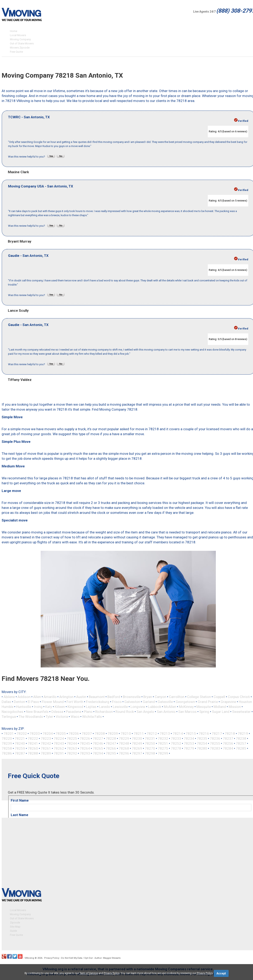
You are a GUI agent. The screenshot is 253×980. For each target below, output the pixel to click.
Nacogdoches (12, 712)
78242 (46, 743)
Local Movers (18, 35)
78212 (152, 734)
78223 (46, 738)
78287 (20, 753)
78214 (178, 734)
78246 (98, 743)
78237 (228, 738)
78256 (228, 743)
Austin (81, 697)
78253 (189, 743)
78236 (215, 738)
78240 (20, 743)
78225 (72, 738)
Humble (8, 707)
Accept (221, 973)
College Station (199, 697)
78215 (191, 734)
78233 (176, 738)
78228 (111, 738)
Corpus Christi (239, 697)
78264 (85, 748)
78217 (217, 734)
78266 (111, 748)
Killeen (60, 707)
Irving (38, 707)
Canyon (160, 697)
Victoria (62, 717)
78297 (137, 753)
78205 (61, 734)
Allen (37, 697)
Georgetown (185, 702)
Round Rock (125, 712)
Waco (75, 717)
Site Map (15, 925)
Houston (245, 702)
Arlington (66, 697)
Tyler (49, 717)
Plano (88, 712)
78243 (59, 743)
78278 (176, 748)
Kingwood (75, 707)
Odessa (57, 712)
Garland (149, 702)
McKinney (186, 707)
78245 (85, 743)
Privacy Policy (52, 956)
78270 (150, 748)
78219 (243, 734)
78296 (124, 753)
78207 (87, 734)
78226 (85, 738)
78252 (176, 743)
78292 (72, 753)
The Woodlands (31, 717)
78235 (202, 738)
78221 (20, 738)
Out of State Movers (22, 43)
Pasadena (74, 712)
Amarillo (50, 697)
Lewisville (120, 707)
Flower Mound (53, 702)
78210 (126, 734)
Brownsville (132, 697)
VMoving (29, 956)
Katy (49, 707)
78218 (230, 734)
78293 (85, 753)
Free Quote (16, 52)
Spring (204, 712)
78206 (74, 734)
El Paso (33, 702)
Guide (13, 929)
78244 (72, 743)
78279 (189, 748)
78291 (59, 753)
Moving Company (20, 39)
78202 (22, 734)
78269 (137, 748)
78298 (150, 753)
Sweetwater (241, 712)
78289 (46, 753)
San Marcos (187, 712)
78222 (33, 738)
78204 (48, 734)
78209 (113, 734)
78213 (165, 734)
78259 (20, 748)
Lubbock (155, 707)
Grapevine (228, 702)
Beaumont (97, 697)
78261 (46, 748)
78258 (7, 748)
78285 (241, 748)
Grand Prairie (208, 702)
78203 (35, 734)
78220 (7, 738)
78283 (215, 748)
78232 (163, 738)
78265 (98, 748)
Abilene (9, 697)
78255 (215, 743)
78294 (98, 753)
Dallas (6, 702)
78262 (59, 748)
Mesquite (204, 707)
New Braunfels (37, 712)
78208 (100, 734)
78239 (7, 743)
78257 (241, 743)
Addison (24, 697)
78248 (124, 743)
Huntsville (24, 707)
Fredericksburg (98, 702)
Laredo (105, 707)
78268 (124, 748)
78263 (72, 748)
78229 (124, 738)
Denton (19, 702)
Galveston (132, 702)
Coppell (219, 697)
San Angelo (145, 712)
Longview (138, 707)
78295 (111, 753)
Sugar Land (221, 712)
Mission (235, 707)
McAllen (170, 707)
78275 (163, 748)
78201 (9, 734)
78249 (137, 743)
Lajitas (91, 707)
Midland (220, 707)
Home (14, 31)
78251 (163, 743)
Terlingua (9, 717)
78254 (202, 743)
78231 (150, 738)
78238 (241, 738)
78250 (150, 743)
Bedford (114, 697)
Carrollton (177, 697)
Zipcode (15, 921)
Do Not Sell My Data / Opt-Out (77, 956)
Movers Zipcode (20, 48)
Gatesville (165, 702)
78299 (163, 753)
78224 (59, 738)
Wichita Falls (92, 717)
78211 (139, 734)
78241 (33, 743)
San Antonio (166, 712)
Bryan (148, 697)
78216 (204, 734)
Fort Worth (75, 702)
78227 (98, 738)
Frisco (117, 702)
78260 (33, 748)
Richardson (104, 712)
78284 (228, 748)
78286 (7, 753)
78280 (202, 748)
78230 (137, 738)
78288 (33, 753)
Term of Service (89, 973)
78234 (189, 738)
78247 (111, 743)
